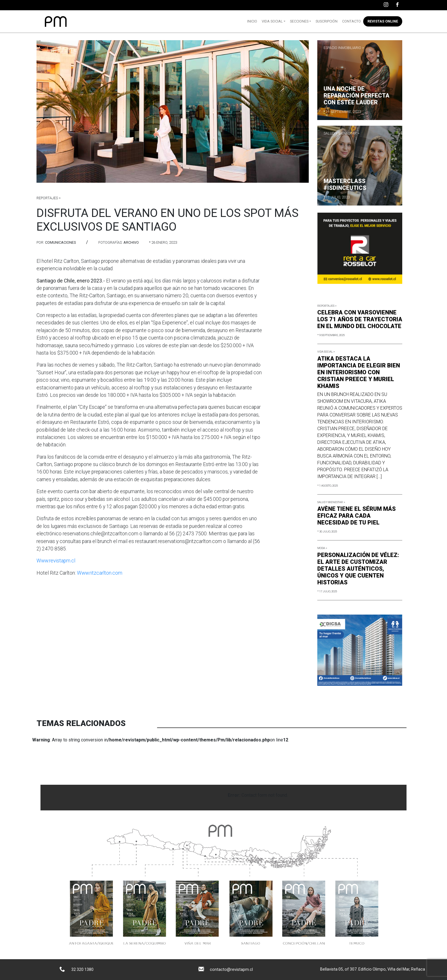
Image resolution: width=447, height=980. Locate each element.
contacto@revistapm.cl (231, 969)
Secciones (299, 21)
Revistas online (383, 21)
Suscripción (327, 21)
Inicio (252, 21)
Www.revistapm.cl (56, 561)
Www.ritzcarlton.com (100, 573)
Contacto (351, 21)
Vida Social (272, 21)
